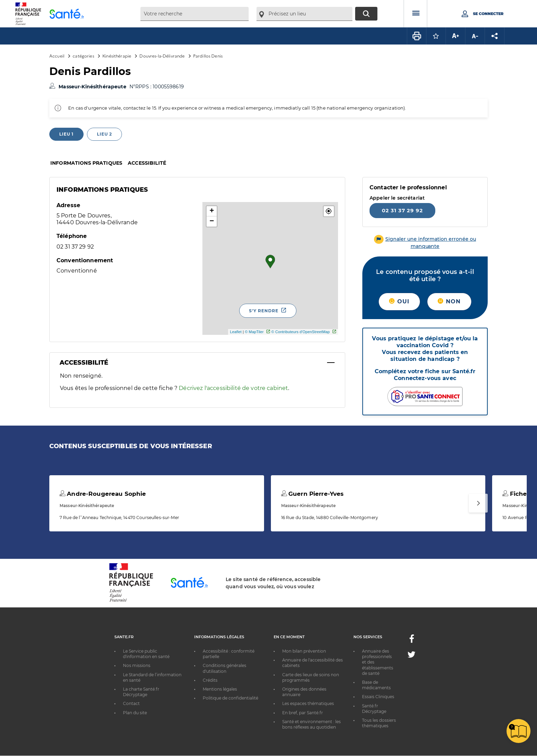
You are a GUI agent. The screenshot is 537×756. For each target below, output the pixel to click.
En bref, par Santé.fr (303, 713)
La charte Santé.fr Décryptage (141, 692)
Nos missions (137, 665)
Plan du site (135, 713)
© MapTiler (254, 332)
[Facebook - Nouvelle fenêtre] (412, 641)
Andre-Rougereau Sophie (103, 494)
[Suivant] (478, 503)
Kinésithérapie (117, 56)
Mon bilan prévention (304, 651)
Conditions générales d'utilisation (224, 668)
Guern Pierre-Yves (313, 494)
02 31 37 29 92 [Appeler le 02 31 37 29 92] (402, 210)
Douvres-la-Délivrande (162, 56)
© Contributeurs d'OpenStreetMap (301, 332)
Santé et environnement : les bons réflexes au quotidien (311, 724)
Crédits (210, 680)
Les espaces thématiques (308, 703)
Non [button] (449, 301)
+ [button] (212, 211)
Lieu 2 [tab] (104, 134)
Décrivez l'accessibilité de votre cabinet (233, 388)
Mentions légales (220, 689)
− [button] (212, 222)
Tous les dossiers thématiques (379, 723)
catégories (83, 56)
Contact (131, 703)
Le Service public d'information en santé (146, 654)
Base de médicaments (376, 685)
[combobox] (195, 14)
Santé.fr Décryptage (374, 709)
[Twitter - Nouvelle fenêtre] (411, 656)
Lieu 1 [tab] (66, 134)
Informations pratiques (86, 163)
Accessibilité (147, 163)
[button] (329, 211)
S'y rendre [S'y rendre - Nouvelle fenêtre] (264, 311)
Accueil (57, 56)
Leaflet (236, 332)
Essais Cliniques (378, 697)
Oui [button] (399, 301)
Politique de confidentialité (230, 698)
